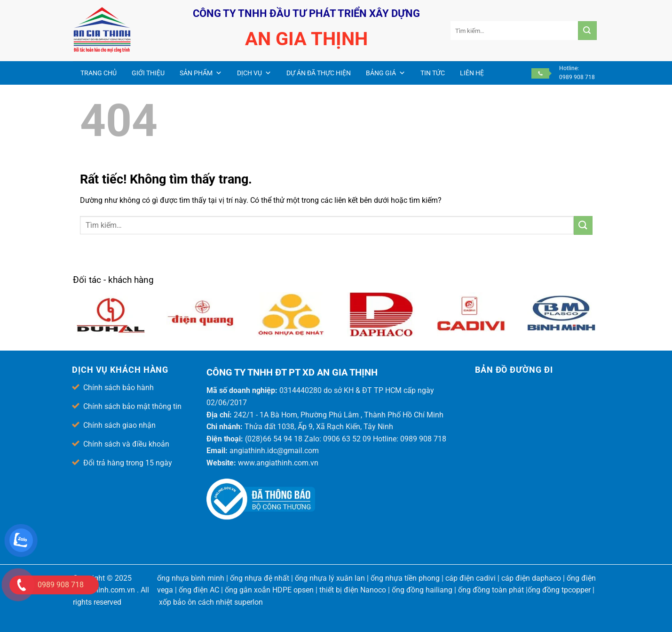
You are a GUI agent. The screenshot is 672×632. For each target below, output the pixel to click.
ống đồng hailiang (422, 590)
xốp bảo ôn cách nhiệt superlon (211, 602)
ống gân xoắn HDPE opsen (269, 590)
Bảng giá (386, 73)
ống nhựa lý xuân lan (330, 578)
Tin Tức (433, 73)
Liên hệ (472, 73)
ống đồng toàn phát (491, 590)
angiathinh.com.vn (104, 590)
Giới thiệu (148, 73)
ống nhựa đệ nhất (260, 578)
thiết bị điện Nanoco (353, 590)
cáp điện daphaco (531, 578)
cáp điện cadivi (470, 578)
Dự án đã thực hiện (319, 73)
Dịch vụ (254, 73)
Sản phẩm (201, 73)
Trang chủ (99, 73)
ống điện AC (199, 590)
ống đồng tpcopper (559, 590)
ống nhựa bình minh (191, 578)
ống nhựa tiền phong (405, 578)
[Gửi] (587, 31)
